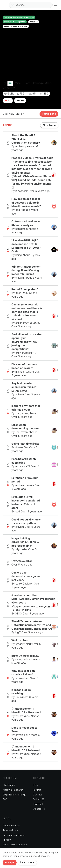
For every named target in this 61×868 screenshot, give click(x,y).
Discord (39, 809)
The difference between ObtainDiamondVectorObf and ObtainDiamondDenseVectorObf (32, 625)
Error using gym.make (25, 656)
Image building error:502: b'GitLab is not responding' (25, 542)
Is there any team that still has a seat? (26, 408)
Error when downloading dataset (25, 427)
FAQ (5, 799)
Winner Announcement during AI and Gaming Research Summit (26, 270)
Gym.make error (22, 561)
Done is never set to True (24, 730)
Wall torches (20, 640)
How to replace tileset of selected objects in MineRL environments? (26, 203)
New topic (49, 125)
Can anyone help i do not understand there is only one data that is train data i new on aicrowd (27, 312)
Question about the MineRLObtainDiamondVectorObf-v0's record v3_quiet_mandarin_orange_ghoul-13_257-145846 (34, 603)
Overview (8, 114)
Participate (49, 114)
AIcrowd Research (13, 790)
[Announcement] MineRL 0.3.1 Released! (26, 748)
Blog (35, 785)
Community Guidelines (15, 845)
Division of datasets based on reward (24, 366)
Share (20, 101)
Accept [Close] (10, 862)
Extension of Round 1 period (25, 480)
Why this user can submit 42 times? (23, 673)
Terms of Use (10, 830)
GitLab (38, 799)
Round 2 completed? (25, 289)
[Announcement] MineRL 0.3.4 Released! (26, 711)
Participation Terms (14, 835)
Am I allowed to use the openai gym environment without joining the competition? (26, 342)
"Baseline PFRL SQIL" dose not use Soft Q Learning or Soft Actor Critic (26, 246)
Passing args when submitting (24, 461)
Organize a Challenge (14, 795)
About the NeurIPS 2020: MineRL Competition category (26, 139)
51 (8, 101)
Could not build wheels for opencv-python (26, 521)
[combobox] (31, 5)
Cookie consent (11, 826)
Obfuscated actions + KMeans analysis (26, 223)
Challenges (9, 785)
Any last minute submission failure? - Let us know (25, 387)
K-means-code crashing (21, 692)
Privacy (7, 840)
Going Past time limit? (25, 444)
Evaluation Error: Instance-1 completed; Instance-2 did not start (26, 502)
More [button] (20, 114)
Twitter (39, 804)
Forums (37, 790)
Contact (37, 795)
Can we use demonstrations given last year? (26, 576)
